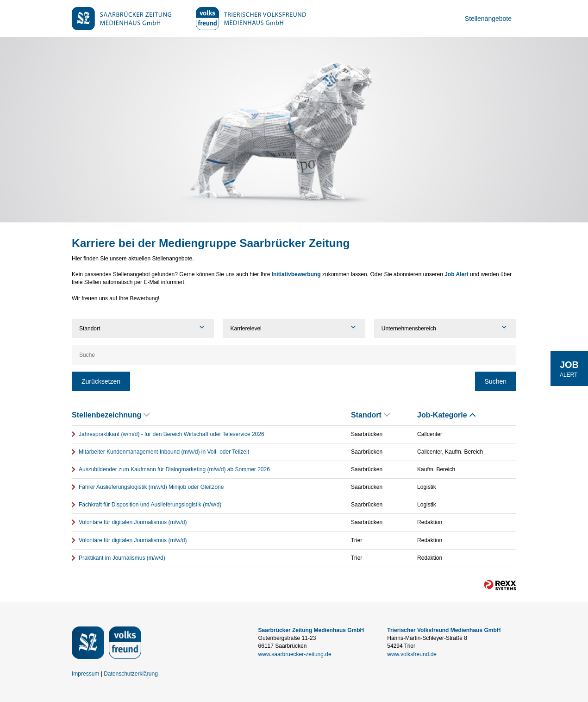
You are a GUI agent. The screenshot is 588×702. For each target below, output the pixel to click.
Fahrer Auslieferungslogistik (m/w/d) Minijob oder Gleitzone (151, 487)
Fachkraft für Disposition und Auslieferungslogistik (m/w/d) (150, 505)
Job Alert (457, 274)
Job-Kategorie (446, 415)
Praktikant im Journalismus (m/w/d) (122, 558)
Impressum (85, 674)
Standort (370, 415)
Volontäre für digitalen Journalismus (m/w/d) (133, 522)
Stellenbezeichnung (111, 415)
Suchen (496, 381)
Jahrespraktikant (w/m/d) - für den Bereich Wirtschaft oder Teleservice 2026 (172, 434)
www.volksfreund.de (412, 654)
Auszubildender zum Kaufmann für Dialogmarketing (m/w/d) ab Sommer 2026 (174, 469)
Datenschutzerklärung (131, 674)
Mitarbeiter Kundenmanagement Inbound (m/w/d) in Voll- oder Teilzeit (164, 452)
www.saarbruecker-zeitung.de (295, 654)
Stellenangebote (488, 19)
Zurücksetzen (101, 381)
